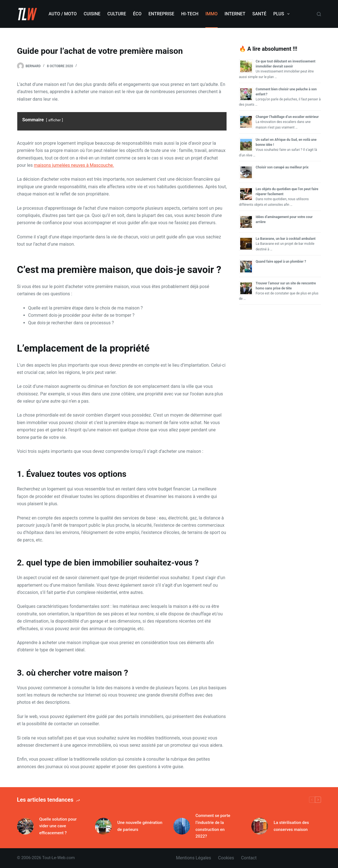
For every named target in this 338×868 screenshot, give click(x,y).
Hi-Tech (190, 14)
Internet (235, 14)
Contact (249, 858)
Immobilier (89, 66)
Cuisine (92, 14)
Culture (117, 14)
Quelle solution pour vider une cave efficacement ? (58, 826)
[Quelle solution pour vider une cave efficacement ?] (25, 826)
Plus (283, 14)
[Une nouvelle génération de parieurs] (103, 826)
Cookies (226, 858)
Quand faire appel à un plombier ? (281, 262)
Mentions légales (194, 858)
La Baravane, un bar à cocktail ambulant (286, 239)
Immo (211, 14)
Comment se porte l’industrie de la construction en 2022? (213, 826)
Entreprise (161, 14)
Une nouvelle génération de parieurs (140, 826)
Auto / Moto (63, 14)
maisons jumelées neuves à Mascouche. (74, 165)
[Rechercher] (319, 14)
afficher (54, 120)
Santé (259, 14)
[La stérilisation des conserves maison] (260, 826)
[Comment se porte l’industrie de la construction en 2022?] (182, 826)
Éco (137, 14)
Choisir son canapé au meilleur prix (282, 167)
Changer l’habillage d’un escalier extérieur (287, 117)
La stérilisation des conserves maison (291, 826)
